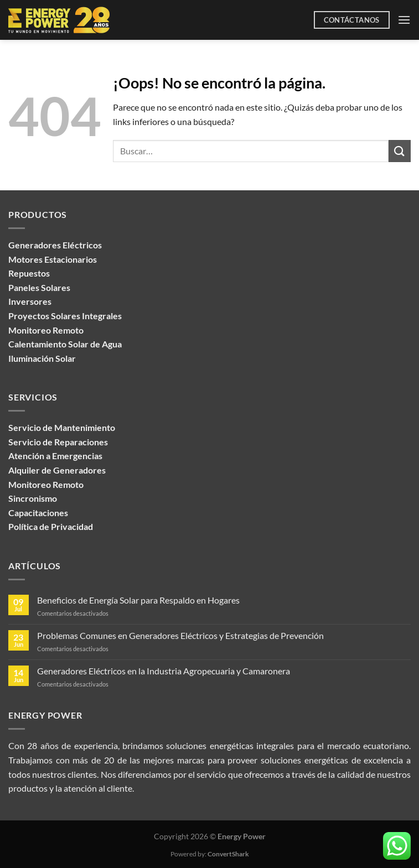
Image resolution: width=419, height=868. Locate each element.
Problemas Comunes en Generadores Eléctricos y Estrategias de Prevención (180, 635)
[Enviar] (400, 151)
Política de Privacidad (51, 526)
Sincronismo (33, 498)
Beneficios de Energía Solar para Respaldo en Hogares (138, 600)
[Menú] (404, 20)
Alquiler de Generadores (57, 470)
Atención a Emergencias (55, 456)
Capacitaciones (38, 513)
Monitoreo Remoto (46, 484)
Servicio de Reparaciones (58, 442)
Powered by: (210, 854)
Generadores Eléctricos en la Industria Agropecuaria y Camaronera (164, 671)
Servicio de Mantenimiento (62, 427)
